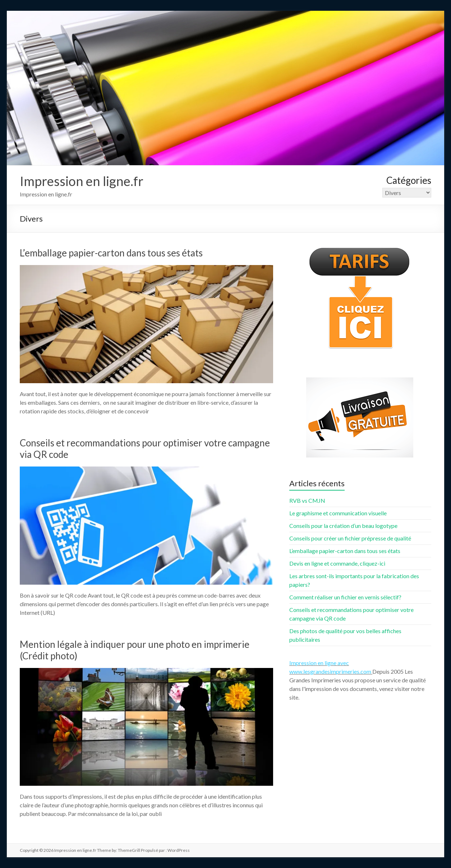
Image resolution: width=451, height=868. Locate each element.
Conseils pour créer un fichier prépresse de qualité (350, 538)
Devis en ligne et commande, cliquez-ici (337, 563)
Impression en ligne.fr (82, 181)
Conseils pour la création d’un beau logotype (343, 526)
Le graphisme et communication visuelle (338, 513)
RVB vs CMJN (307, 500)
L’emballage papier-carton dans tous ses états (111, 253)
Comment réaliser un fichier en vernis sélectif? (345, 597)
